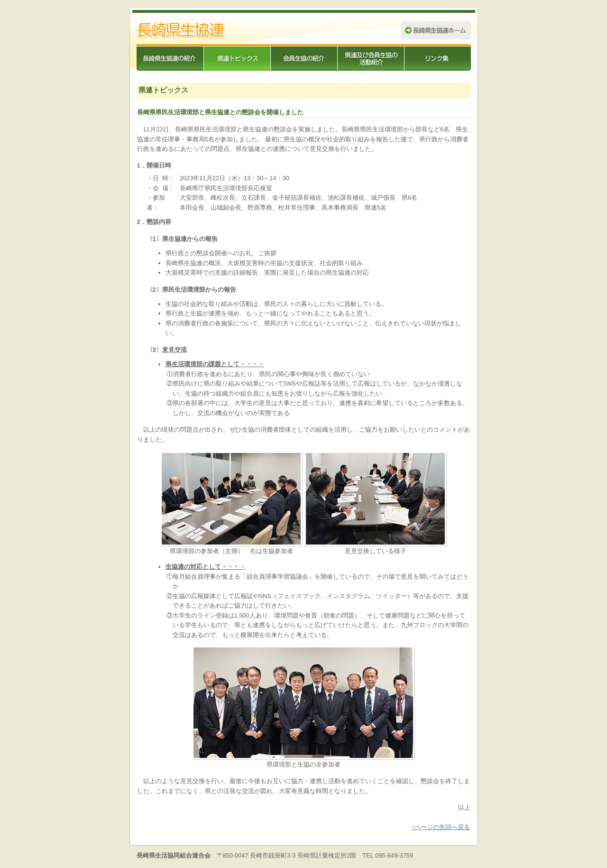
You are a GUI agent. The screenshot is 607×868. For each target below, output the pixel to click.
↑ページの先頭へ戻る (441, 827)
